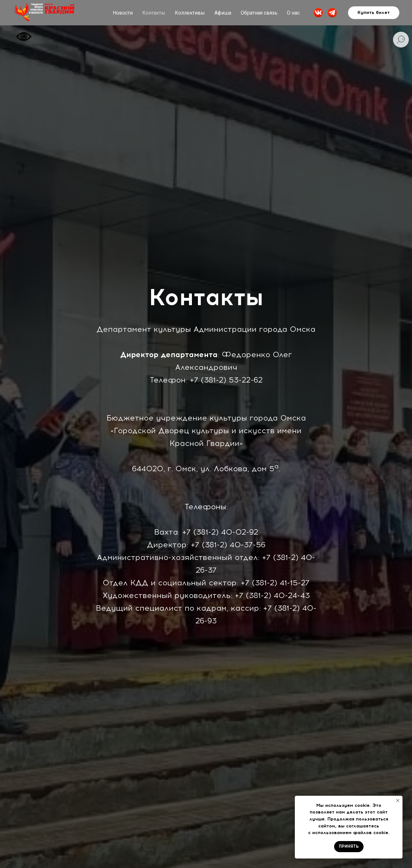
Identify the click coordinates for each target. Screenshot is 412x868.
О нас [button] (293, 13)
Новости (123, 13)
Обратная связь (259, 13)
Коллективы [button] (190, 13)
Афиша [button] (223, 13)
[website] (318, 13)
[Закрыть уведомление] (398, 800)
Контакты (154, 13)
